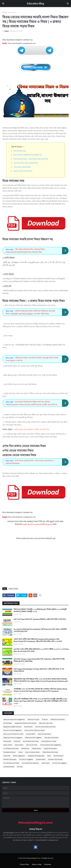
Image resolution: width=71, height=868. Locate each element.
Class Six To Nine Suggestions (13, 730)
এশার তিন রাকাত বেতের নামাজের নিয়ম (26, 163)
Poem (49, 756)
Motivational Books (10, 752)
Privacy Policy (25, 864)
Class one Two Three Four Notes (13, 734)
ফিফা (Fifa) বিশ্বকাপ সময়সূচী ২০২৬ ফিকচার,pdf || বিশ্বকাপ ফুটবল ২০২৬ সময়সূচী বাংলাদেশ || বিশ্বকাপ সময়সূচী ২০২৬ (40, 610)
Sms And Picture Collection (30, 763)
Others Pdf (7, 756)
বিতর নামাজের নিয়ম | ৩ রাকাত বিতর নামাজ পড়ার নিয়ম (31, 159)
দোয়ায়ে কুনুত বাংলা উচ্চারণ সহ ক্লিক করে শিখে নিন (32, 429)
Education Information (51, 738)
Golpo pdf (17, 741)
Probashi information (10, 759)
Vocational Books (9, 767)
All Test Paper (8, 723)
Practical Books (58, 756)
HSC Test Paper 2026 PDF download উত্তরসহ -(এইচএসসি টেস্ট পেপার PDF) (40, 619)
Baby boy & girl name (46, 723)
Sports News (46, 763)
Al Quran (45, 719)
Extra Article (7, 741)
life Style (20, 767)
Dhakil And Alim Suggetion (33, 738)
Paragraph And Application (36, 756)
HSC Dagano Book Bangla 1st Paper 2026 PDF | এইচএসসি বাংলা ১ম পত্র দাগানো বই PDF (39, 670)
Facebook (37, 524)
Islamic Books (19, 745)
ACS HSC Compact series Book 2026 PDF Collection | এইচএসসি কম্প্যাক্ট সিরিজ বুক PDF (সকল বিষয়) (39, 660)
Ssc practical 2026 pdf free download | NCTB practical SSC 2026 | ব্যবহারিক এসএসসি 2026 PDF (40, 630)
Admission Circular (33, 719)
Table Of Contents (17, 147)
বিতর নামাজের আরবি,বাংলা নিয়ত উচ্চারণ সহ (28, 155)
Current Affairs (31, 734)
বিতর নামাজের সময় (20, 151)
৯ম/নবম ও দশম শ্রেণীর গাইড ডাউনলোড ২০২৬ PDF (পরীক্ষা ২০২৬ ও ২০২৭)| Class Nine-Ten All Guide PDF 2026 (41, 650)
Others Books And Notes (50, 752)
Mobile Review (36, 748)
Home (4, 12)
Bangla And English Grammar (12, 727)
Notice (20, 752)
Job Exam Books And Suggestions (51, 745)
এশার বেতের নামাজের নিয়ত (22, 167)
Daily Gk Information (44, 734)
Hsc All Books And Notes (31, 741)
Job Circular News (32, 745)
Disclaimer (48, 864)
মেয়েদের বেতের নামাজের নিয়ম (23, 171)
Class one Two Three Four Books (35, 730)
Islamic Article (12, 12)
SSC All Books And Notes (11, 763)
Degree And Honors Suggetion (13, 738)
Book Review (28, 727)
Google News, (27, 524)
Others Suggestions (19, 756)
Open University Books (33, 752)
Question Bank (41, 759)
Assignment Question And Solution (26, 723)
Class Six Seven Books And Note (45, 727)
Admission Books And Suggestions (14, 719)
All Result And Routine (58, 719)
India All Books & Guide (49, 741)
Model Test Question (50, 748)
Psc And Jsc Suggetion (26, 759)
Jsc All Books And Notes (11, 748)
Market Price (25, 748)
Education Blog (35, 3)
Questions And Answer (55, 759)
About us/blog (37, 864)
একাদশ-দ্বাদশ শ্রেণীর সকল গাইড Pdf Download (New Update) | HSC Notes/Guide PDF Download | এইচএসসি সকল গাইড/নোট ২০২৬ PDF (38, 640)
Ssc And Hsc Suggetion (59, 763)
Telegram (48, 524)
